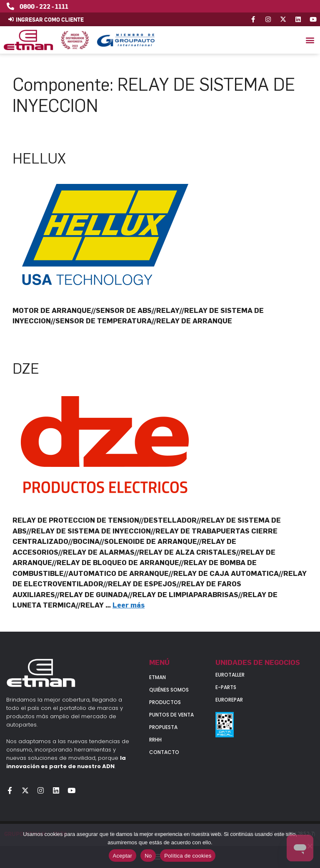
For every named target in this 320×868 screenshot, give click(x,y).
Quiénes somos (169, 690)
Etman (157, 677)
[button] (310, 40)
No (148, 856)
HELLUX (39, 159)
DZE (26, 369)
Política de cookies (188, 856)
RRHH (155, 740)
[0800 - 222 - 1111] (10, 6)
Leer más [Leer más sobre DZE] (129, 605)
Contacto (164, 752)
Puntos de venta (171, 715)
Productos (165, 702)
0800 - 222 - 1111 (44, 6)
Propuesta (163, 727)
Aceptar (123, 856)
